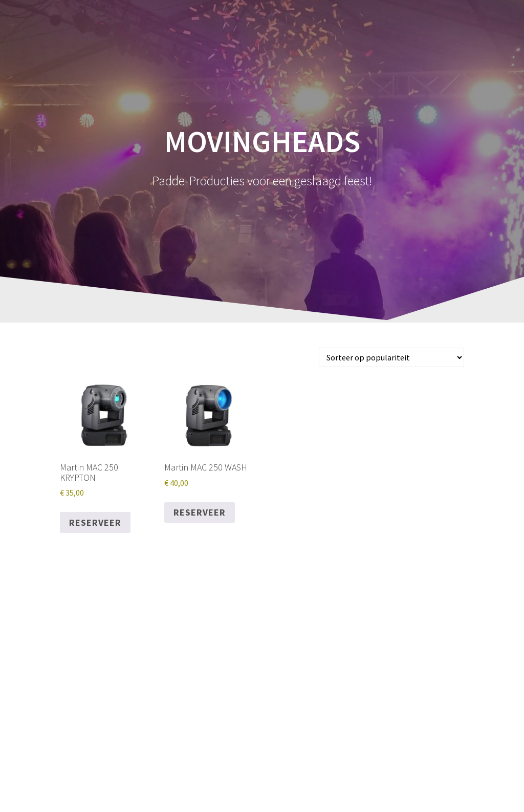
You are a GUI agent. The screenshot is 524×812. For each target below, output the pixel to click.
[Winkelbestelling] (391, 358)
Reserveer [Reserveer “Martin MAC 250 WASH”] (200, 512)
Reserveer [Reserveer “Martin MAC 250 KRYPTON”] (95, 522)
